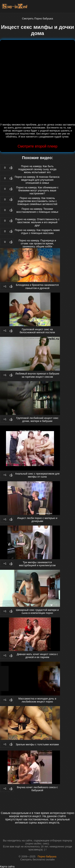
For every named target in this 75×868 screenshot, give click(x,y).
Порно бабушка (47, 856)
